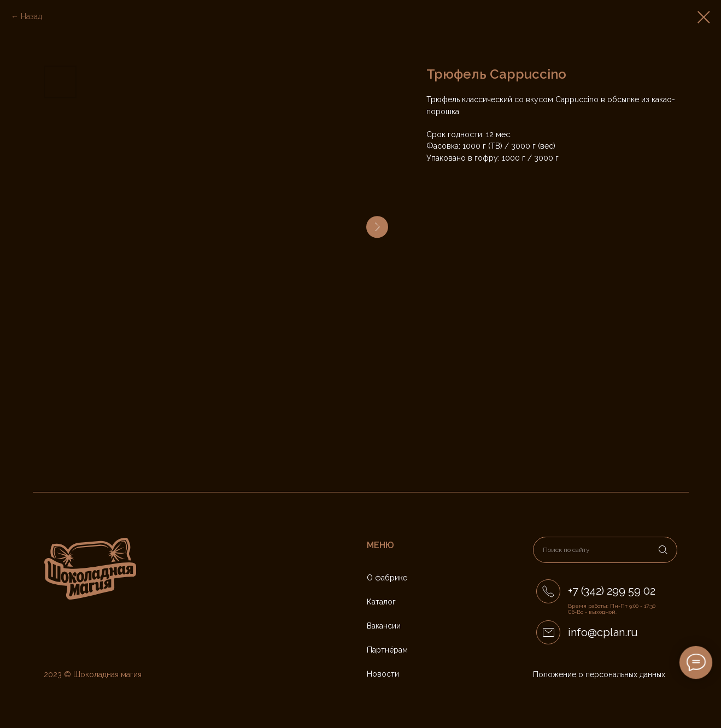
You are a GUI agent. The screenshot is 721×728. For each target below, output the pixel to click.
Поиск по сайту (566, 550)
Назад (31, 16)
